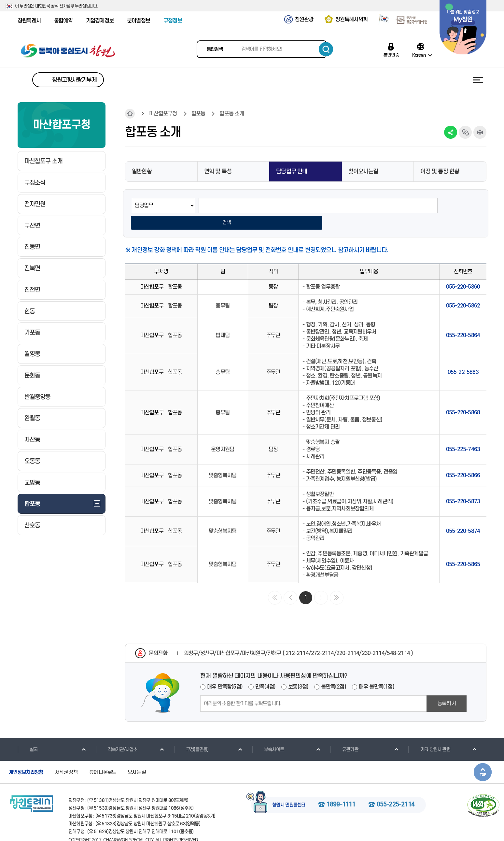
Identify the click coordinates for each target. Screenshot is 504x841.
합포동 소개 (232, 114)
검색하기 (326, 49)
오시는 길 (137, 757)
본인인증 (391, 55)
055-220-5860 (463, 271)
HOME (130, 114)
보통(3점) (298, 671)
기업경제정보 (100, 21)
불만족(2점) (333, 671)
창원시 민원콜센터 (289, 790)
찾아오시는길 (363, 171)
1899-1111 (341, 789)
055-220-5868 (463, 397)
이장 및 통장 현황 (440, 171)
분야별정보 (139, 21)
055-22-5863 (463, 357)
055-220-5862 (463, 290)
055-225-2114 (396, 789)
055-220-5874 (463, 516)
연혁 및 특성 (218, 171)
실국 (28, 734)
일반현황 (142, 171)
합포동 (198, 114)
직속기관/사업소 (117, 734)
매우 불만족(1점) (377, 671)
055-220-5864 (463, 320)
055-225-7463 (463, 434)
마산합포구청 (163, 114)
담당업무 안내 (292, 171)
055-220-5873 (463, 486)
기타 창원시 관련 (429, 734)
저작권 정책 (66, 757)
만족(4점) (265, 671)
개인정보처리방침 (26, 757)
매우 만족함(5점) (225, 671)
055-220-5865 (463, 549)
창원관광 (304, 20)
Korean (419, 55)
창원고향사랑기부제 (74, 80)
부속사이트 (268, 734)
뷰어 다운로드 (103, 757)
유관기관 (344, 734)
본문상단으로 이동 (483, 756)
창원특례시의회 (351, 20)
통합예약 (63, 21)
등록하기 (447, 688)
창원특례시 (29, 21)
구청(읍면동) (191, 734)
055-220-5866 (463, 460)
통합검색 (215, 49)
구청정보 (173, 21)
